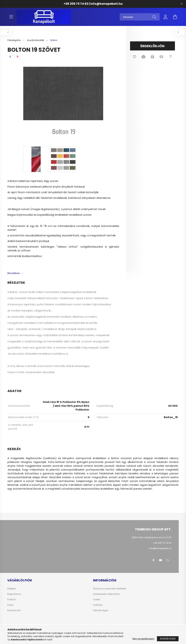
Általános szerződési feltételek (109, 589)
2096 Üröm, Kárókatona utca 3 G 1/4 (151, 537)
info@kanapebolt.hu (106, 4)
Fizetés (97, 600)
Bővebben (14, 273)
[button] (135, 57)
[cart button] (175, 17)
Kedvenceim (14, 610)
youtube (161, 560)
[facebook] (10, 57)
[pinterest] (18, 57)
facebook (153, 560)
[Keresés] (140, 17)
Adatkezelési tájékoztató (106, 594)
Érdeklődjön (152, 46)
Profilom (12, 600)
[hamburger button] (11, 17)
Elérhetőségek (101, 610)
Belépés (12, 589)
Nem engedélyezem (143, 639)
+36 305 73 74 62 (76, 4)
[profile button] (165, 17)
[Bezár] (181, 4)
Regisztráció (14, 594)
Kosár (10, 605)
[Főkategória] (14, 40)
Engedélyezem (168, 639)
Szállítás (98, 605)
